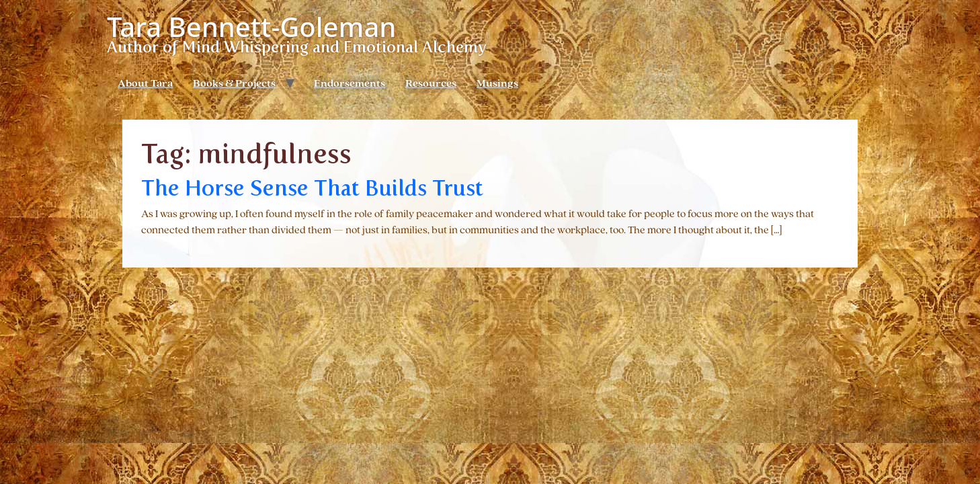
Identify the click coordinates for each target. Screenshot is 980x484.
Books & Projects (234, 84)
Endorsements (350, 84)
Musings (497, 84)
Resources (431, 84)
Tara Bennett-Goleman (251, 27)
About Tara (145, 84)
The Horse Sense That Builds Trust (312, 188)
